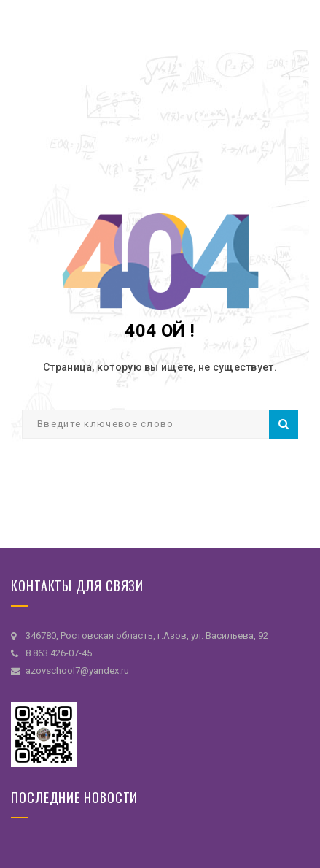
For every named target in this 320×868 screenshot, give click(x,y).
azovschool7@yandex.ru (77, 671)
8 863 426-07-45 (59, 653)
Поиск (284, 424)
